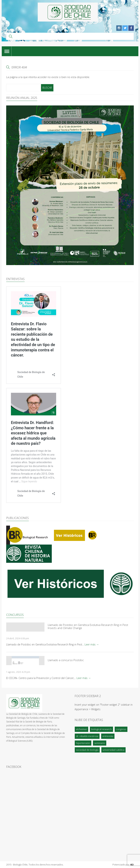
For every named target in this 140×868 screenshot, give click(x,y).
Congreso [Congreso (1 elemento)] (121, 729)
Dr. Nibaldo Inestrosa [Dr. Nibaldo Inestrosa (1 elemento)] (87, 736)
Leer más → (92, 644)
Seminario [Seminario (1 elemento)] (100, 743)
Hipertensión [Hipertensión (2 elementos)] (83, 743)
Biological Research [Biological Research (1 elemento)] (101, 729)
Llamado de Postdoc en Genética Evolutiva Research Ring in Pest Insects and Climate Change (88, 626)
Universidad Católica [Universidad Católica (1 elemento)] (113, 750)
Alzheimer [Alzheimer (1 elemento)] (81, 729)
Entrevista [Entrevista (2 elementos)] (108, 736)
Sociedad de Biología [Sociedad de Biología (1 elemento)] (87, 750)
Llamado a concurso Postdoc (66, 660)
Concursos (15, 615)
